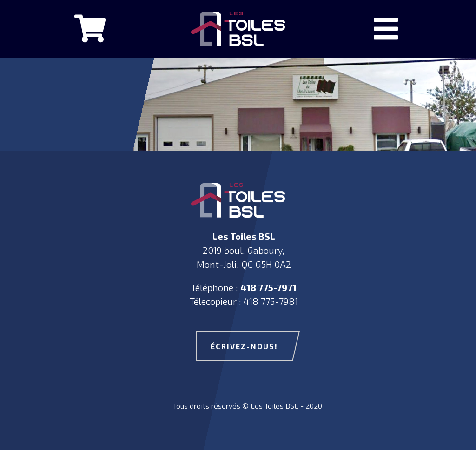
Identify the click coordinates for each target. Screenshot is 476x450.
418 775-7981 (271, 301)
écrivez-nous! (244, 346)
